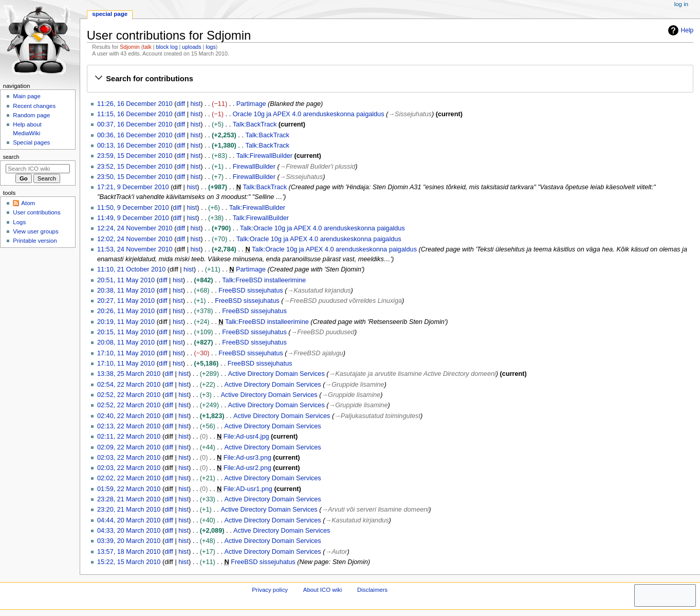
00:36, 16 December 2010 (135, 135)
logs (211, 47)
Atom (28, 203)
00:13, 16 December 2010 (135, 146)
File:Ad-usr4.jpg (246, 437)
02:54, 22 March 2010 (129, 385)
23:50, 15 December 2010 (135, 177)
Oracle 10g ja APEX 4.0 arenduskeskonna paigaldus (309, 114)
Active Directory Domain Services (277, 374)
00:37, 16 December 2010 (135, 124)
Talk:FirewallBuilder (264, 156)
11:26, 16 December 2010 (135, 104)
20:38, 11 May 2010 (126, 291)
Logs (19, 222)
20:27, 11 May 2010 (126, 301)
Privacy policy (270, 590)
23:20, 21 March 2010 (129, 510)
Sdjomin (130, 47)
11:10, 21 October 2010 (131, 269)
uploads (191, 47)
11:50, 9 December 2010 (133, 208)
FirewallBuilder (254, 167)
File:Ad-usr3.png (247, 458)
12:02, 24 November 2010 (135, 239)
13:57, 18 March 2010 (129, 552)
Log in (681, 4)
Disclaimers (372, 590)
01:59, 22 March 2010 (129, 489)
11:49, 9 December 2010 (133, 218)
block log (167, 47)
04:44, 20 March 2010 (129, 520)
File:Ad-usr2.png (247, 468)
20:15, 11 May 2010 (126, 332)
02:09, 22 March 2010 (129, 447)
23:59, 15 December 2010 (135, 156)
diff (181, 104)
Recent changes (34, 106)
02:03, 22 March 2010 (129, 458)
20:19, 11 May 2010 (126, 322)
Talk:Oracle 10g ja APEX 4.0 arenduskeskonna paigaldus (323, 228)
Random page (31, 115)
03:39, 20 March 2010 (129, 541)
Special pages (31, 142)
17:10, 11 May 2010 (126, 353)
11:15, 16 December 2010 (135, 114)
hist (195, 104)
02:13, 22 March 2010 (129, 426)
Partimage (251, 104)
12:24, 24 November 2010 (135, 228)
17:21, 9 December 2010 (133, 187)
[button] (390, 79)
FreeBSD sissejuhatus (251, 291)
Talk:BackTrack (255, 124)
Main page (27, 96)
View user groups (35, 231)
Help (680, 30)
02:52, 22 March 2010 (129, 395)
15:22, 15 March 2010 (129, 562)
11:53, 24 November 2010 (135, 249)
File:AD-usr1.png (248, 489)
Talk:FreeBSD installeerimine (264, 280)
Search (11, 157)
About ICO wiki (323, 590)
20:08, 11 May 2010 (126, 342)
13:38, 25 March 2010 (129, 374)
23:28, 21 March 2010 (129, 499)
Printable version (35, 241)
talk (147, 47)
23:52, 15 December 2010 (135, 167)
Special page (110, 14)
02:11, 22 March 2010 (129, 437)
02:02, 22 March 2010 (129, 478)
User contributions (36, 212)
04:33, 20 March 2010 (129, 531)
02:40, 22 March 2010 (129, 416)
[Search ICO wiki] (38, 169)
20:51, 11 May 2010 (126, 280)
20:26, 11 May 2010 (126, 311)
